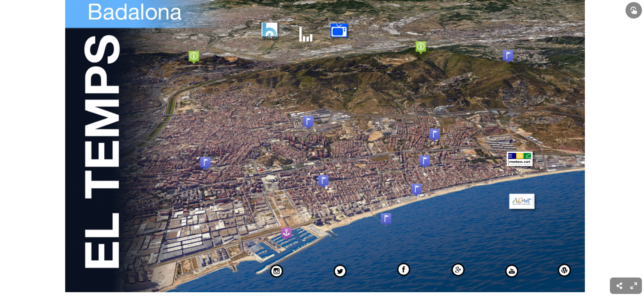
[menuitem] (634, 286)
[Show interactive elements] (634, 10)
